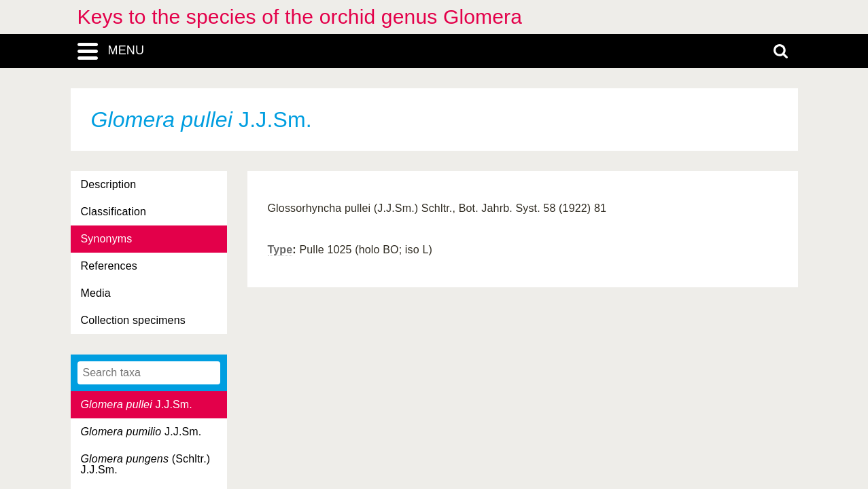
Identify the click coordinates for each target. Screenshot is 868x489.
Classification (114, 212)
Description (109, 184)
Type (280, 250)
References (109, 266)
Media (96, 293)
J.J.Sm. (137, 404)
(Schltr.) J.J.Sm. (146, 464)
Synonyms (107, 239)
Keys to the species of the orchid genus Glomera (300, 17)
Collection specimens (133, 320)
